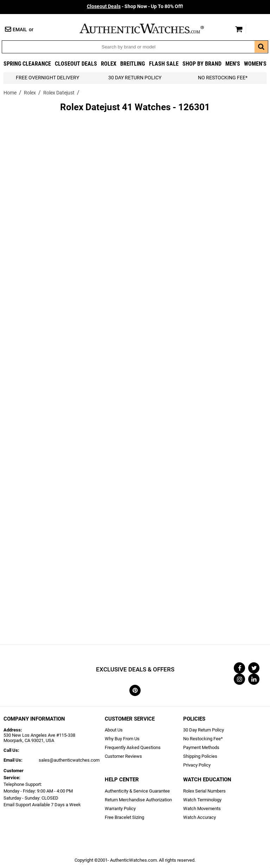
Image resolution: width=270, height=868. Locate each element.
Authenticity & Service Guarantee (137, 791)
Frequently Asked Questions (133, 747)
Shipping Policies (200, 756)
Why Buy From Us (122, 739)
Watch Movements (202, 809)
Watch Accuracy (200, 817)
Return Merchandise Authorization (138, 800)
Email (20, 30)
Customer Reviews (123, 756)
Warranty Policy (120, 809)
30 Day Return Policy (204, 730)
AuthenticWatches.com (149, 28)
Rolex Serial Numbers (204, 791)
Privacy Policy (197, 765)
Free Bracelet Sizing (124, 817)
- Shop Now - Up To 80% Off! (135, 6)
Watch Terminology (202, 800)
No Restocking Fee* (223, 78)
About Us (114, 730)
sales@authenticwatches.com (69, 760)
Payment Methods (201, 747)
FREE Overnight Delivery (47, 78)
